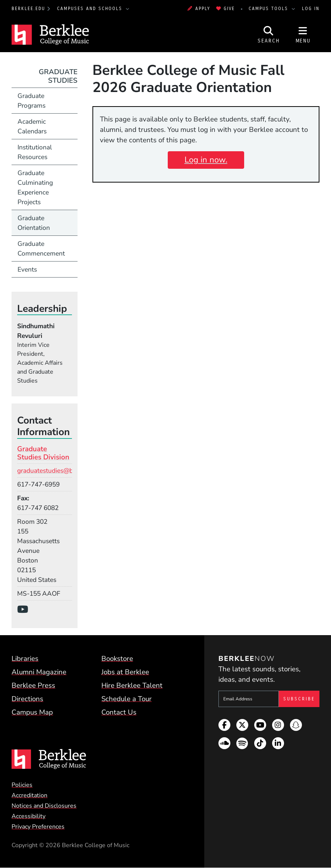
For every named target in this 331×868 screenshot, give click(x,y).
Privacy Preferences (38, 827)
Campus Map (32, 712)
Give (226, 9)
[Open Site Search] (269, 35)
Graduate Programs (31, 101)
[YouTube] (25, 609)
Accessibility (29, 816)
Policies (22, 785)
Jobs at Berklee (125, 672)
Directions (27, 699)
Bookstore (117, 659)
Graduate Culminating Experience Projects (35, 187)
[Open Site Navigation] (303, 35)
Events (27, 269)
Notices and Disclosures (44, 806)
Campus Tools (269, 9)
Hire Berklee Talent (132, 685)
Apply (199, 9)
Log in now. (206, 160)
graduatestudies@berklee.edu (60, 471)
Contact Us (119, 712)
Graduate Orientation (34, 223)
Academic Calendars (32, 126)
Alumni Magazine (39, 672)
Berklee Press (33, 685)
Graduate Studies (58, 76)
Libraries (25, 659)
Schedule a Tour (127, 699)
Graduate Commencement (41, 248)
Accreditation (29, 795)
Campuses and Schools (91, 9)
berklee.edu (28, 9)
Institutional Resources (35, 152)
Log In (311, 9)
